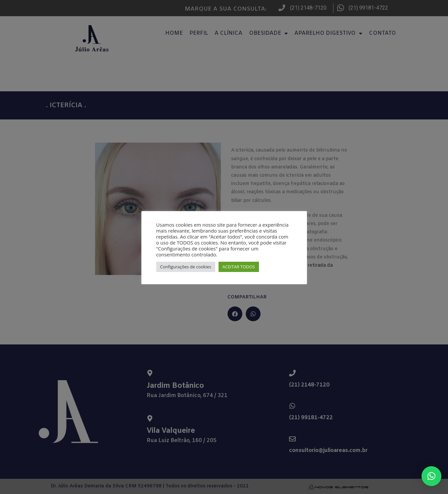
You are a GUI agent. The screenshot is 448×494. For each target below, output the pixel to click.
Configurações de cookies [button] (186, 267)
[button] (431, 476)
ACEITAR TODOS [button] (239, 267)
